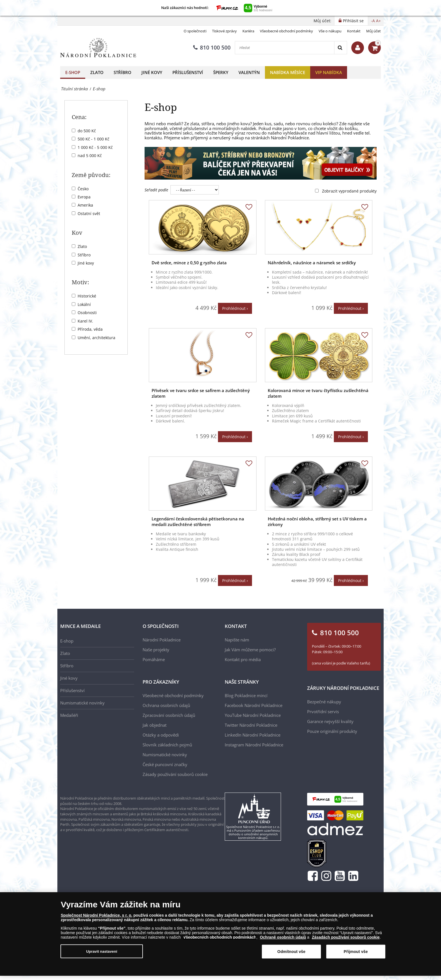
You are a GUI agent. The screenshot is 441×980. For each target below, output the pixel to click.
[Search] (340, 48)
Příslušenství (188, 72)
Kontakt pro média (243, 659)
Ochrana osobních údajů (166, 705)
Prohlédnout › (235, 308)
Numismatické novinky (82, 703)
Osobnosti (87, 313)
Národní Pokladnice (162, 640)
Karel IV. (85, 321)
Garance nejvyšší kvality (330, 721)
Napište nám (237, 640)
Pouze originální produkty (332, 731)
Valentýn (249, 72)
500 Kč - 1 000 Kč (94, 139)
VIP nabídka (329, 72)
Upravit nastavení (102, 952)
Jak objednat (155, 725)
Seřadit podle (156, 190)
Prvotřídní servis (323, 711)
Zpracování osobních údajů (169, 715)
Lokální (84, 304)
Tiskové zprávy (224, 31)
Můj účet (373, 31)
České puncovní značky (165, 764)
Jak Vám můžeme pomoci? (250, 650)
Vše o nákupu (330, 31)
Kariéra (248, 31)
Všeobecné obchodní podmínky (286, 31)
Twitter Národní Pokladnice (251, 725)
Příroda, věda (90, 329)
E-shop (73, 72)
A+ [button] (378, 21)
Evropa (84, 197)
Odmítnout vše (291, 952)
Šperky (221, 72)
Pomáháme (154, 659)
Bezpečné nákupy (324, 702)
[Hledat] (285, 48)
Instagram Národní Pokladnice (254, 745)
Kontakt (354, 31)
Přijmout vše (356, 952)
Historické (87, 296)
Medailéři (69, 715)
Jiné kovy (152, 72)
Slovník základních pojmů (167, 745)
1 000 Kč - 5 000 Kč (95, 147)
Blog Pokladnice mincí (246, 695)
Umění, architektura (96, 338)
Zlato (97, 72)
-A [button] (373, 21)
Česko (83, 189)
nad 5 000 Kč (90, 155)
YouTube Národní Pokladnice (253, 715)
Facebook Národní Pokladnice (254, 705)
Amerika (85, 205)
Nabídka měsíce (288, 72)
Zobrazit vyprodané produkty (349, 191)
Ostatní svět (89, 213)
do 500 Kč (87, 131)
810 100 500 (212, 48)
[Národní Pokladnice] (98, 48)
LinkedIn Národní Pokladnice (253, 735)
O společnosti (195, 31)
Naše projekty (156, 650)
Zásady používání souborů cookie (175, 774)
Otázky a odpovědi (161, 735)
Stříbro (122, 72)
